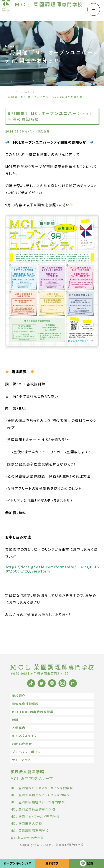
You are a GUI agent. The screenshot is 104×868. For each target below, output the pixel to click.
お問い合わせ (22, 744)
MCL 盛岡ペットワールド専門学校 (35, 816)
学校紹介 (19, 696)
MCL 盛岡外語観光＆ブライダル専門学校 (40, 795)
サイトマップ (21, 760)
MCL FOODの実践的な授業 (33, 712)
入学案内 (19, 728)
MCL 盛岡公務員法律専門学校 (33, 809)
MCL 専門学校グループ (32, 775)
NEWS (25, 92)
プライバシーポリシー (28, 752)
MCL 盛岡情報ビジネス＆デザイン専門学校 (42, 788)
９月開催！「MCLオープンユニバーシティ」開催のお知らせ (44, 97)
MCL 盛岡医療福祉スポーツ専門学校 (38, 802)
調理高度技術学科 (25, 704)
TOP (9, 92)
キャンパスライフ (24, 736)
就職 (15, 720)
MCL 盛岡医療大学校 (26, 823)
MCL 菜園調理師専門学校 (30, 831)
